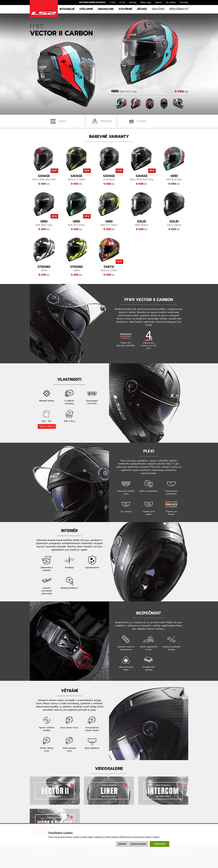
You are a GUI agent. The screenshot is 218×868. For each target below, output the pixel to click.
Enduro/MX (106, 9)
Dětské (142, 9)
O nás (112, 2)
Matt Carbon (142, 223)
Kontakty (184, 2)
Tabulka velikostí (47, 426)
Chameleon (109, 178)
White (44, 269)
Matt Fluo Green (76, 223)
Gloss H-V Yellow (76, 178)
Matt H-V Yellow (109, 223)
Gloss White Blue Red (44, 178)
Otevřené (125, 9)
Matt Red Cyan (174, 178)
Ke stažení (171, 2)
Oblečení (158, 9)
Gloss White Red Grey (142, 178)
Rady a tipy (146, 2)
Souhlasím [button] (159, 844)
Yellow (76, 269)
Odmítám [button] (122, 844)
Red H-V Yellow (109, 269)
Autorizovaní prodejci (92, 2)
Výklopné (86, 9)
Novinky (133, 2)
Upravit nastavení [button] (138, 844)
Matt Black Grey (44, 223)
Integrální (67, 9)
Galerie (158, 2)
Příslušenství (179, 9)
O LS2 (122, 2)
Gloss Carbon (174, 223)
